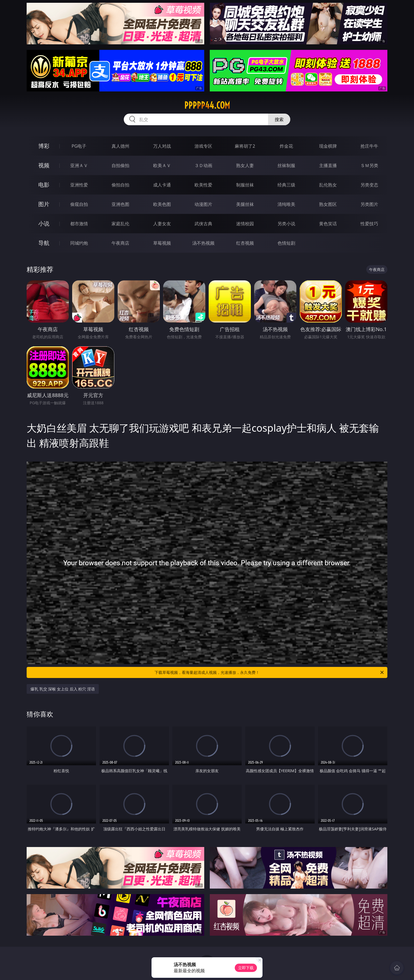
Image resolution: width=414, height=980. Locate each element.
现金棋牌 (328, 146)
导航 (44, 243)
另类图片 (369, 204)
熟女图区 (328, 204)
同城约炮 (79, 243)
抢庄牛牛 (369, 146)
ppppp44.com (207, 105)
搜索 (279, 119)
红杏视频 (245, 243)
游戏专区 (203, 146)
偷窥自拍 (79, 204)
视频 (44, 165)
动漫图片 (203, 204)
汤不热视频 (203, 243)
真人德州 (120, 146)
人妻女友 (162, 224)
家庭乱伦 (120, 224)
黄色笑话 (328, 224)
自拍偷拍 (120, 165)
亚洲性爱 (79, 185)
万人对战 (162, 146)
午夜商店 (120, 243)
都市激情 (79, 224)
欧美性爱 (203, 185)
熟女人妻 (245, 165)
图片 (44, 204)
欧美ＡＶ (162, 165)
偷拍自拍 (120, 185)
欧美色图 (162, 204)
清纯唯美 (286, 204)
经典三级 (286, 185)
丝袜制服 (286, 165)
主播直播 (328, 165)
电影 (44, 185)
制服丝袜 (245, 185)
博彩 (44, 146)
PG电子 (79, 146)
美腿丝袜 (245, 204)
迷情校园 (245, 224)
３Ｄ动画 (203, 165)
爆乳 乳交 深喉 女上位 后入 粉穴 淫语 (63, 689)
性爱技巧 (369, 224)
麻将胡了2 (245, 146)
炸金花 (286, 146)
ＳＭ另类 (369, 165)
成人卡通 (162, 185)
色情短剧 (286, 243)
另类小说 (286, 224)
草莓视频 (162, 243)
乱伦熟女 (328, 185)
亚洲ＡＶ (79, 165)
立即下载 (246, 968)
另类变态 (369, 185)
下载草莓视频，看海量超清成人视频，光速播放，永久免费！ (270, 672)
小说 (44, 223)
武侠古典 (203, 224)
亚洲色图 (120, 204)
